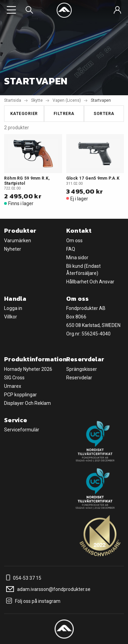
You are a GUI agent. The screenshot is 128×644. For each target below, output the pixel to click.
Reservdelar (79, 378)
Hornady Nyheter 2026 (28, 369)
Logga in (13, 308)
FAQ (71, 249)
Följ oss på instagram (32, 601)
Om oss (74, 241)
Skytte (37, 100)
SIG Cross (14, 378)
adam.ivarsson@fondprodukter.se (47, 589)
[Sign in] (117, 10)
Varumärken (18, 241)
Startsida (13, 100)
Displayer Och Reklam (27, 403)
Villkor (11, 317)
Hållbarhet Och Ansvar (90, 282)
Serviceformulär (22, 430)
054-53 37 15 (23, 578)
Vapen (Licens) (67, 100)
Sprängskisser (82, 369)
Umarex (13, 386)
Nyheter (13, 249)
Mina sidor (77, 258)
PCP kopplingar (20, 395)
